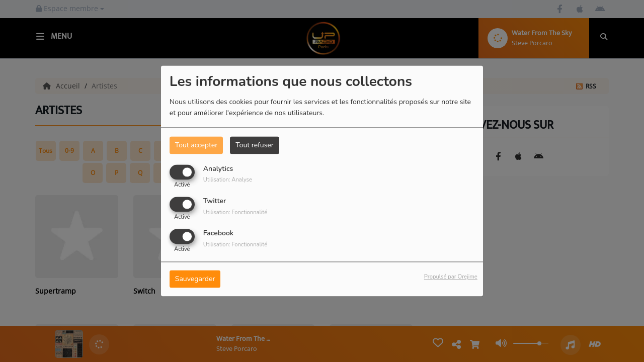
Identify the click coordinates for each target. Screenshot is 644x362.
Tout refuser (255, 145)
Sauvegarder (195, 279)
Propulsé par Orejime (451, 277)
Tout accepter (196, 145)
